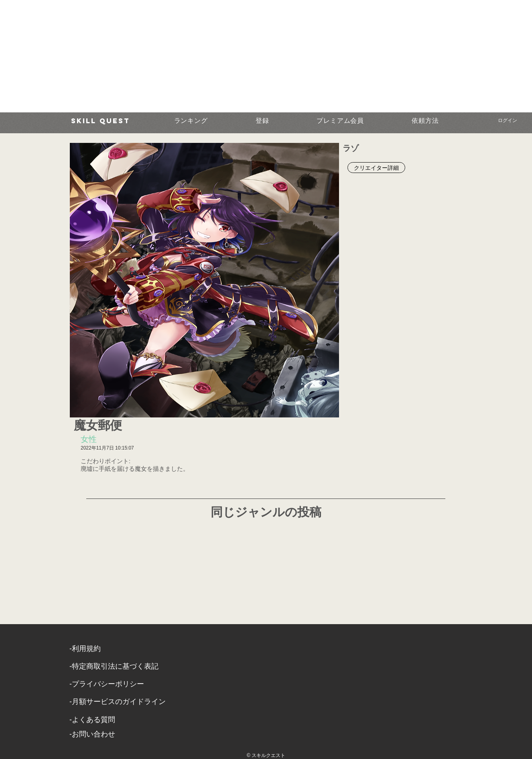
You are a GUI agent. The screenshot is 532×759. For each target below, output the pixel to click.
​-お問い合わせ (92, 734)
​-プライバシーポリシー (107, 684)
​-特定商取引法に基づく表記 (114, 666)
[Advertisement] (241, 56)
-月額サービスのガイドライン (118, 702)
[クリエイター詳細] (376, 168)
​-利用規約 (85, 649)
